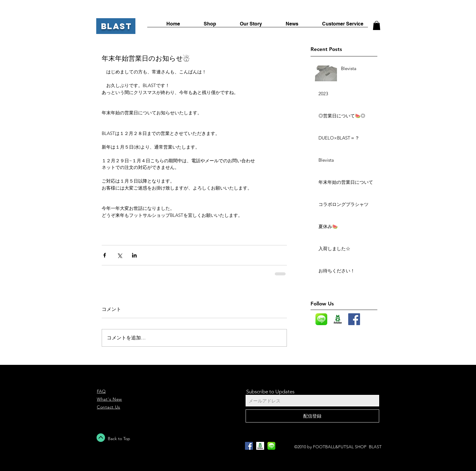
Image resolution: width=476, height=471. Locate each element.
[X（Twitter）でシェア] (119, 255)
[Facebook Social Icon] (354, 319)
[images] (338, 319)
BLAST (117, 26)
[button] (377, 25)
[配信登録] (312, 416)
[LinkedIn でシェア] (134, 255)
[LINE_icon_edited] (321, 319)
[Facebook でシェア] (105, 255)
